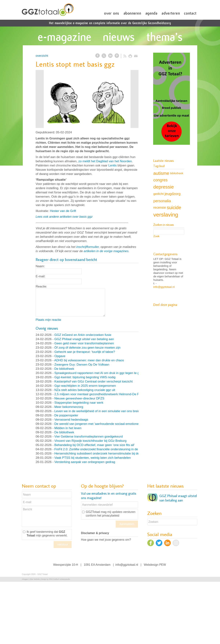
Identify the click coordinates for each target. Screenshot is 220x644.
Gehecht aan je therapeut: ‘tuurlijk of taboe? (85, 352)
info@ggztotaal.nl (164, 287)
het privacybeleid (108, 516)
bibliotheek (177, 173)
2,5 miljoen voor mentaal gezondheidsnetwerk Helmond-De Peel (99, 394)
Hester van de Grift (63, 211)
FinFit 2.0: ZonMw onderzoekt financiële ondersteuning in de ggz (99, 449)
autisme (161, 173)
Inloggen (25, 579)
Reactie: (41, 286)
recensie (160, 208)
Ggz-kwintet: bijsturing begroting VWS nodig (85, 377)
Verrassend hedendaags (71, 420)
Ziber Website (35, 579)
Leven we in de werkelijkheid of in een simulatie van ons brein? (98, 411)
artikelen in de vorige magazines (106, 251)
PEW (163, 565)
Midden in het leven (68, 428)
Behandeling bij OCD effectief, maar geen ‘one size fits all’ (94, 445)
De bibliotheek (64, 369)
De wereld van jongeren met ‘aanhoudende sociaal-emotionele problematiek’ (107, 424)
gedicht (158, 194)
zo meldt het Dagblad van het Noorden (105, 161)
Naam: (40, 266)
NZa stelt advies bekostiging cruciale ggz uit (85, 390)
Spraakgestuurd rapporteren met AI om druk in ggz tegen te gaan (99, 373)
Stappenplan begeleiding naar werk (79, 403)
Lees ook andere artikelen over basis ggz (64, 217)
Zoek (156, 236)
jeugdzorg (173, 194)
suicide (174, 208)
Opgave (60, 356)
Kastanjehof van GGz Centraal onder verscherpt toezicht (93, 381)
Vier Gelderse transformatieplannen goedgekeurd (89, 437)
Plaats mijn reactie (48, 320)
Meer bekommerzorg (69, 407)
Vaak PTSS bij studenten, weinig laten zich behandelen (93, 458)
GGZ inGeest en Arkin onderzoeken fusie (83, 335)
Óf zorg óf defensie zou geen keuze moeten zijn (87, 348)
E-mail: (40, 276)
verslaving (166, 215)
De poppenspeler (66, 415)
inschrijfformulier (88, 247)
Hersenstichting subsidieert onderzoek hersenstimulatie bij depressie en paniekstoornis (114, 453)
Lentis (112, 165)
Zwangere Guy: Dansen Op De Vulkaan (82, 365)
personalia (162, 201)
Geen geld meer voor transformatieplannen (84, 343)
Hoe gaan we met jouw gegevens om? (106, 540)
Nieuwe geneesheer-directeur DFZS (79, 398)
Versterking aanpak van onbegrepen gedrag (85, 462)
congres (160, 180)
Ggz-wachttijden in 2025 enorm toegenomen (85, 386)
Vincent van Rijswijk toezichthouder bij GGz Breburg (90, 441)
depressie (164, 187)
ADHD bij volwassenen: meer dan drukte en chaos (89, 360)
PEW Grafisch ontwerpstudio (59, 579)
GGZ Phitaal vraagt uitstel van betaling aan (84, 339)
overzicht (42, 56)
